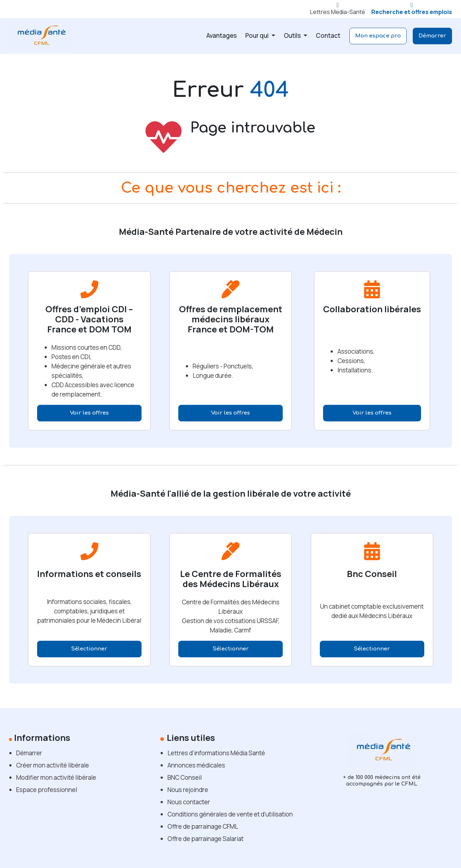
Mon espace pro (378, 36)
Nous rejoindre (188, 790)
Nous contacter (189, 802)
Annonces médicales (196, 765)
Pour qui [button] (258, 35)
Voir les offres (89, 413)
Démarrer (432, 36)
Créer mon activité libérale (53, 765)
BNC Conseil (185, 777)
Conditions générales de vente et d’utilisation (230, 814)
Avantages (221, 35)
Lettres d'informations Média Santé (216, 753)
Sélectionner (89, 649)
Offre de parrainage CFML (203, 826)
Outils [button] (293, 35)
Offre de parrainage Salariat (205, 839)
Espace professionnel (47, 790)
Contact (328, 35)
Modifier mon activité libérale (56, 777)
